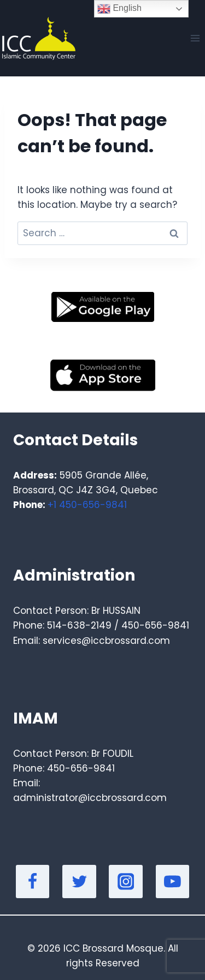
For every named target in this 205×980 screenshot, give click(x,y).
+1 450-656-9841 (87, 505)
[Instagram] (126, 882)
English (119, 9)
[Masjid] (38, 38)
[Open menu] (195, 38)
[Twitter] (79, 882)
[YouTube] (173, 882)
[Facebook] (33, 882)
